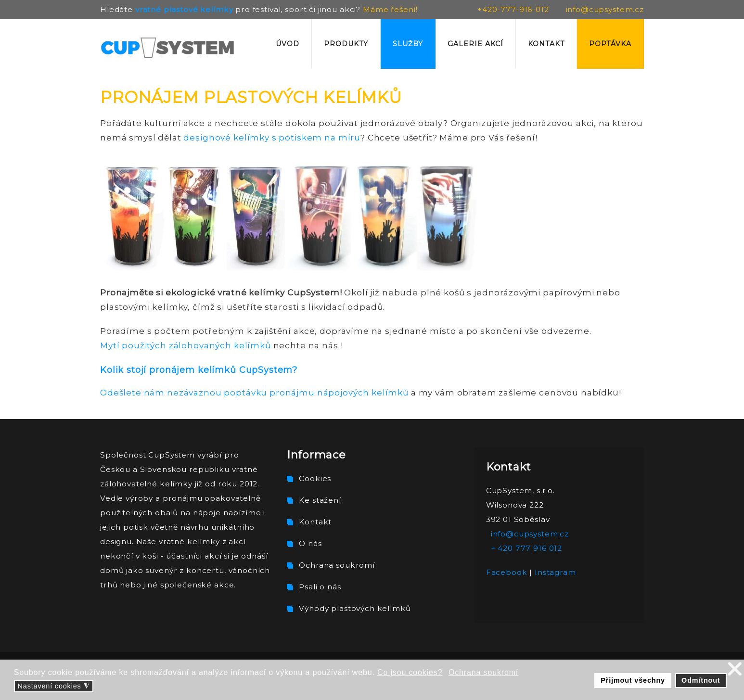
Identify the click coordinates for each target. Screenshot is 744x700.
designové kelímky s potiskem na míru (272, 138)
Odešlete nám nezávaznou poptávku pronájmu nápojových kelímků (254, 393)
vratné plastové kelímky (184, 9)
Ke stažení (320, 500)
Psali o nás (320, 587)
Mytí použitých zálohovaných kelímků (186, 345)
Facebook (507, 572)
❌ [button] (735, 669)
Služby (408, 44)
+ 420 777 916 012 (526, 548)
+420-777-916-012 (513, 9)
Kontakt (546, 44)
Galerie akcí (475, 44)
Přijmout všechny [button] (633, 680)
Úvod (288, 44)
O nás (310, 543)
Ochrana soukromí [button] (483, 672)
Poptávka (610, 44)
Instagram (555, 572)
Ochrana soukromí (337, 565)
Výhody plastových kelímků (355, 608)
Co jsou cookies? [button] (410, 672)
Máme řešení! (390, 9)
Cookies (315, 478)
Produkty (346, 44)
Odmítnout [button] (701, 680)
